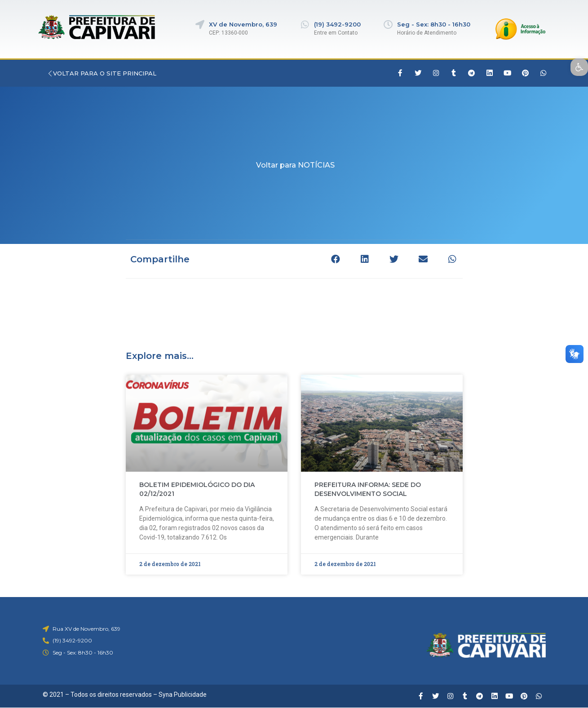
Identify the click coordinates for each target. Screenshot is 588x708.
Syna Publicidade (183, 695)
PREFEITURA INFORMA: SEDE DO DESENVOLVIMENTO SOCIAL (368, 489)
